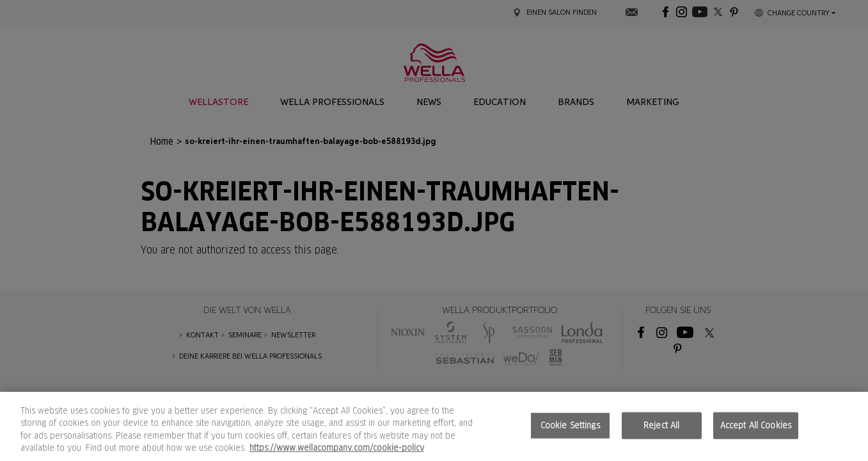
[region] (434, 426)
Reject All (661, 425)
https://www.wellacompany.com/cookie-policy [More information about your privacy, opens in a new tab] (337, 448)
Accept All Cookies (756, 425)
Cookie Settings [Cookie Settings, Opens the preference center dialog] (570, 425)
